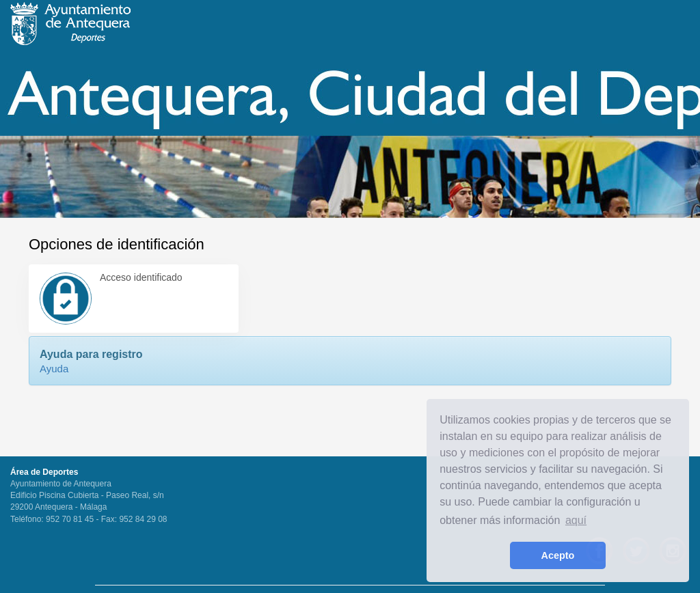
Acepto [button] (558, 555)
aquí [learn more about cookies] (576, 520)
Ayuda (54, 369)
